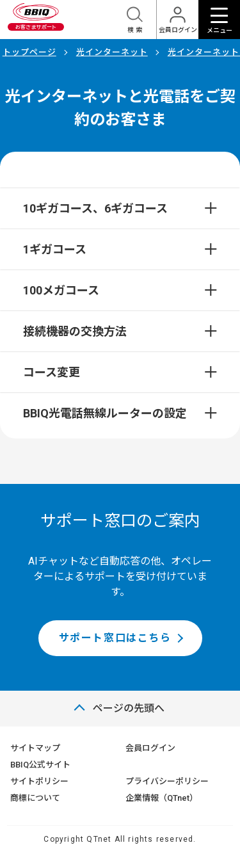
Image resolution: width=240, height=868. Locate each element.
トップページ (29, 52)
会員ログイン (150, 748)
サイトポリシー (39, 781)
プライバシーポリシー (167, 781)
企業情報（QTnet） (162, 798)
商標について (35, 798)
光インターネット (112, 52)
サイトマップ (35, 748)
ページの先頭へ (129, 708)
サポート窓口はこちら (115, 638)
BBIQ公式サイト (40, 765)
